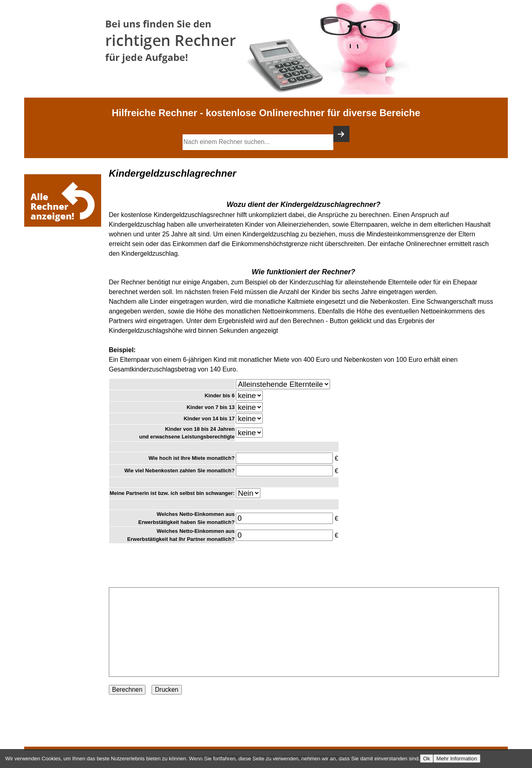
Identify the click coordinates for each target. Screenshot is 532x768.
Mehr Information (457, 759)
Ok (427, 759)
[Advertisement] (64, 253)
